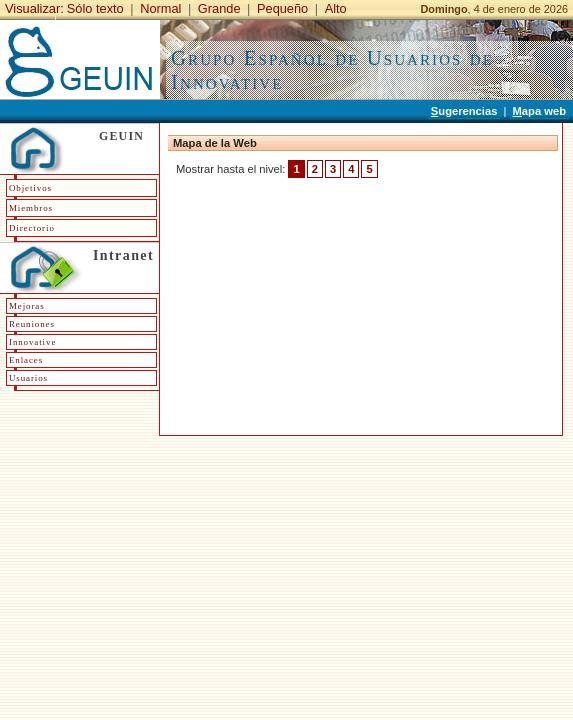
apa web (539, 111)
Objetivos (30, 188)
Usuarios (28, 378)
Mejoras (27, 306)
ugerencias (464, 111)
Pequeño (282, 8)
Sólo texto (95, 8)
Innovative (32, 342)
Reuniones (32, 324)
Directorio (32, 228)
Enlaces (26, 360)
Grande (219, 8)
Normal (160, 8)
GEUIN (121, 136)
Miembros (31, 208)
